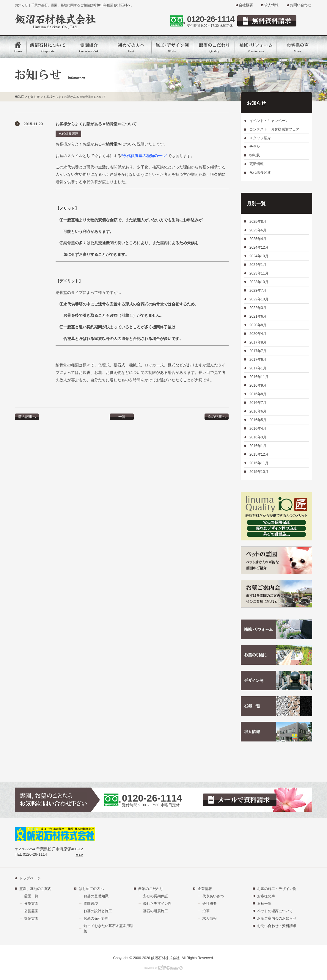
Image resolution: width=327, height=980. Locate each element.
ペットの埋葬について (275, 911)
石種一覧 (264, 904)
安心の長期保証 (155, 896)
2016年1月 (258, 446)
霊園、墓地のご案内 (35, 889)
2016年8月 (258, 394)
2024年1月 (258, 265)
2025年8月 (258, 222)
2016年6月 (258, 411)
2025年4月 (258, 239)
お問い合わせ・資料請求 (277, 926)
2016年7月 (258, 403)
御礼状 (255, 155)
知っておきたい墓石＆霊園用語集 (109, 929)
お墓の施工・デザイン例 (277, 889)
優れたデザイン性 (157, 904)
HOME (19, 97)
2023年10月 (259, 282)
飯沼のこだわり (151, 889)
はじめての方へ (91, 889)
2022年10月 (259, 299)
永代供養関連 (68, 134)
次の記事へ (217, 417)
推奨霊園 (31, 904)
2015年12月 (259, 454)
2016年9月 (258, 385)
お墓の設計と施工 (98, 911)
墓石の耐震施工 (155, 911)
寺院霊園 (31, 918)
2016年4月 (258, 429)
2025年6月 (258, 230)
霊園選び (91, 904)
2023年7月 (258, 291)
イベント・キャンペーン (269, 121)
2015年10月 (259, 472)
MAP (79, 855)
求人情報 (271, 5)
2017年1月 (258, 368)
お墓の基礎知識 (96, 896)
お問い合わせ (301, 5)
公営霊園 (31, 911)
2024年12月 (259, 247)
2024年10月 (259, 256)
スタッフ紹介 (260, 138)
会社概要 (246, 5)
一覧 (122, 417)
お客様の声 (266, 896)
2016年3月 (258, 437)
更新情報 (257, 164)
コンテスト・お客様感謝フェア (274, 129)
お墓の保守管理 (96, 918)
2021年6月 (258, 316)
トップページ (30, 878)
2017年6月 (258, 360)
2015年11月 (259, 463)
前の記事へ (27, 417)
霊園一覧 (31, 896)
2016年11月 (259, 377)
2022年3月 (258, 308)
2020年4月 (258, 334)
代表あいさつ (213, 896)
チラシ (255, 147)
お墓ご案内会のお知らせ (277, 918)
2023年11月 (259, 273)
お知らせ (34, 97)
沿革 (206, 911)
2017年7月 (258, 351)
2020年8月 (258, 325)
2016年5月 (258, 420)
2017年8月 (258, 342)
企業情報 (205, 889)
